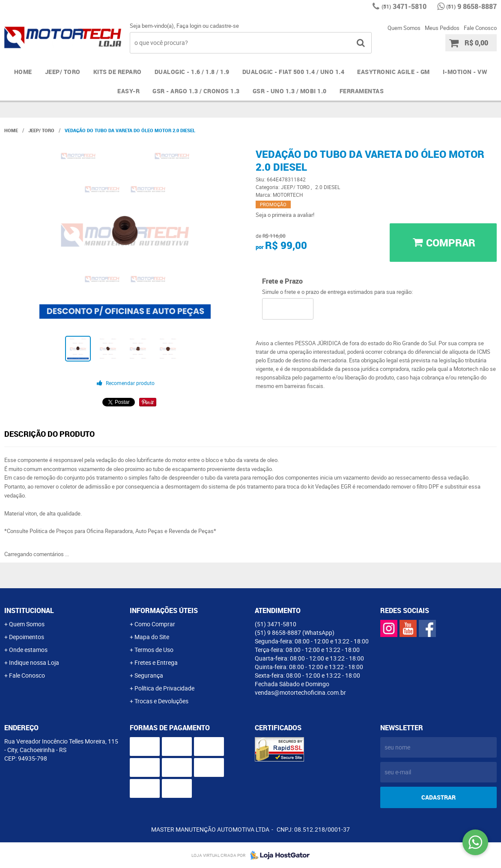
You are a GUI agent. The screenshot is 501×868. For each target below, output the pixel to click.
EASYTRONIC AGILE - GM (394, 72)
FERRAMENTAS (362, 91)
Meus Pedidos (442, 28)
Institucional (29, 610)
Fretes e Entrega (156, 662)
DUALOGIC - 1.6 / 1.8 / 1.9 (192, 72)
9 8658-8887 (471, 6)
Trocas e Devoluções (161, 701)
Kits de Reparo (118, 72)
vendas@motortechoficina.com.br (300, 692)
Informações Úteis (164, 610)
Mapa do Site (152, 637)
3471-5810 (404, 6)
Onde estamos (28, 650)
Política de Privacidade (164, 688)
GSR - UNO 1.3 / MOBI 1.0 (290, 91)
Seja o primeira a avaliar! (285, 215)
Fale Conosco (480, 28)
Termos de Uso (154, 650)
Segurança (149, 675)
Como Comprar (155, 624)
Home (23, 72)
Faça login (189, 26)
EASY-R (128, 91)
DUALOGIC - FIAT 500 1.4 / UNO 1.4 (294, 72)
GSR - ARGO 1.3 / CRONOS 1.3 (196, 91)
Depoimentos (27, 637)
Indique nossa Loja (34, 662)
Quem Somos (404, 28)
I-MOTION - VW (465, 72)
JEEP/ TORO (63, 72)
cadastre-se (224, 26)
